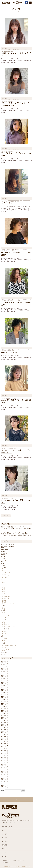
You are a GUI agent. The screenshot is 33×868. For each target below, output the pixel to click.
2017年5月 (5, 755)
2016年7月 (5, 773)
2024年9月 (5, 687)
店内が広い (5, 598)
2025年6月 (5, 673)
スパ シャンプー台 (8, 604)
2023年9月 (5, 708)
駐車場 (4, 600)
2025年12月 (5, 663)
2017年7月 (5, 754)
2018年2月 (5, 742)
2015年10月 (5, 787)
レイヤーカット (8, 203)
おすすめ (25, 50)
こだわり (25, 349)
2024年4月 (5, 696)
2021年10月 (5, 724)
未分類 (3, 565)
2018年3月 (5, 740)
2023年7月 (5, 712)
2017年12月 (5, 745)
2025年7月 (5, 672)
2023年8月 (5, 710)
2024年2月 (5, 700)
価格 (4, 651)
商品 (4, 588)
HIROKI (10, 299)
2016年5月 (5, 776)
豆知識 (3, 558)
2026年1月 (5, 661)
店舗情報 (5, 845)
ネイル (3, 654)
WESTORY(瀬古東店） (17, 50)
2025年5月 (5, 675)
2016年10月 (5, 768)
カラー (4, 632)
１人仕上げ (5, 576)
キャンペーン (5, 628)
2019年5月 (5, 731)
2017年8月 (5, 752)
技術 (16, 201)
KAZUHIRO (5, 550)
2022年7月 (5, 721)
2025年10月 (5, 666)
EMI (3, 548)
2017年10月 (5, 749)
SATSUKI (4, 553)
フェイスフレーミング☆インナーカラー (16, 154)
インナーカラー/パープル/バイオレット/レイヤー (16, 532)
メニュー (5, 841)
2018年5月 (5, 736)
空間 (4, 586)
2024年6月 (5, 693)
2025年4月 (5, 677)
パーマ (4, 633)
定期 (4, 640)
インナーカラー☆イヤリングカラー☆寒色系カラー (16, 104)
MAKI (3, 551)
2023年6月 (5, 714)
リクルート (5, 856)
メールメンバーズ (7, 618)
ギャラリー (5, 834)
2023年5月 (5, 715)
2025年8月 (5, 670)
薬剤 (4, 591)
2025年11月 (5, 665)
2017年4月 (5, 757)
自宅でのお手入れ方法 (9, 626)
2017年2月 (5, 761)
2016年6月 (5, 775)
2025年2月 (5, 680)
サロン (3, 595)
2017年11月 (5, 747)
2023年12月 (5, 703)
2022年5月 (5, 722)
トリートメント (7, 630)
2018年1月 (5, 743)
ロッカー (5, 569)
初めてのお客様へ (8, 827)
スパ (4, 581)
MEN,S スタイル (9, 352)
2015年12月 (5, 783)
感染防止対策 (6, 597)
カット (4, 635)
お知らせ (4, 653)
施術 (18, 201)
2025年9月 (5, 668)
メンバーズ (5, 616)
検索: (3, 791)
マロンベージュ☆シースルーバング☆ (16, 54)
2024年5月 (5, 694)
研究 (4, 609)
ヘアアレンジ (6, 625)
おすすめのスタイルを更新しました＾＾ (16, 501)
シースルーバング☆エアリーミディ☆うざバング (16, 451)
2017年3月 (5, 759)
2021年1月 (5, 728)
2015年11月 (5, 785)
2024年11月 (5, 686)
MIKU (3, 557)
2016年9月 (5, 769)
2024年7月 (5, 691)
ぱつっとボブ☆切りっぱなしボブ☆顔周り (16, 254)
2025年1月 (5, 682)
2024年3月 (5, 698)
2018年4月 (5, 738)
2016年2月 (5, 780)
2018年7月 (5, 735)
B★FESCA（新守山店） (9, 546)
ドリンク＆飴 (6, 572)
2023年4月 (5, 717)
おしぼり (5, 574)
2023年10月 (5, 707)
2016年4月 (5, 778)
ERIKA (3, 562)
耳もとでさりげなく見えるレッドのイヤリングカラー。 (16, 529)
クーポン (5, 838)
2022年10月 (5, 719)
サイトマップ (6, 861)
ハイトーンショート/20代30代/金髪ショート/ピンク (16, 536)
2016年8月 (5, 771)
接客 (4, 590)
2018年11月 (5, 733)
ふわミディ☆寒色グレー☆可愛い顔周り (16, 401)
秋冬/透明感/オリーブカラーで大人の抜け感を (15, 534)
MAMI (21, 200)
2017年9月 (5, 750)
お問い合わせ (6, 862)
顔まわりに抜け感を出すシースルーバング (14, 527)
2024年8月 (5, 689)
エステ (3, 644)
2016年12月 (5, 764)
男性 (4, 612)
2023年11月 (5, 705)
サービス (4, 567)
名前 (4, 642)
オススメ (5, 647)
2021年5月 (5, 726)
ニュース (5, 852)
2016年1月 (5, 782)
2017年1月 (5, 762)
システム (5, 578)
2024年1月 (5, 701)
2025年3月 (5, 679)
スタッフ (4, 605)
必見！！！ (5, 611)
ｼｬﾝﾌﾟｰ (4, 584)
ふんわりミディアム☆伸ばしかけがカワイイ (16, 304)
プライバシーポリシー (18, 861)
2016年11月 (5, 766)
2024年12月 (5, 684)
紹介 (4, 607)
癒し (4, 593)
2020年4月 (5, 729)
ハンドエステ (6, 649)
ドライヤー (5, 560)
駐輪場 (4, 602)
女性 (4, 614)
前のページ (6, 516)
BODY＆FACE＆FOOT (9, 646)
